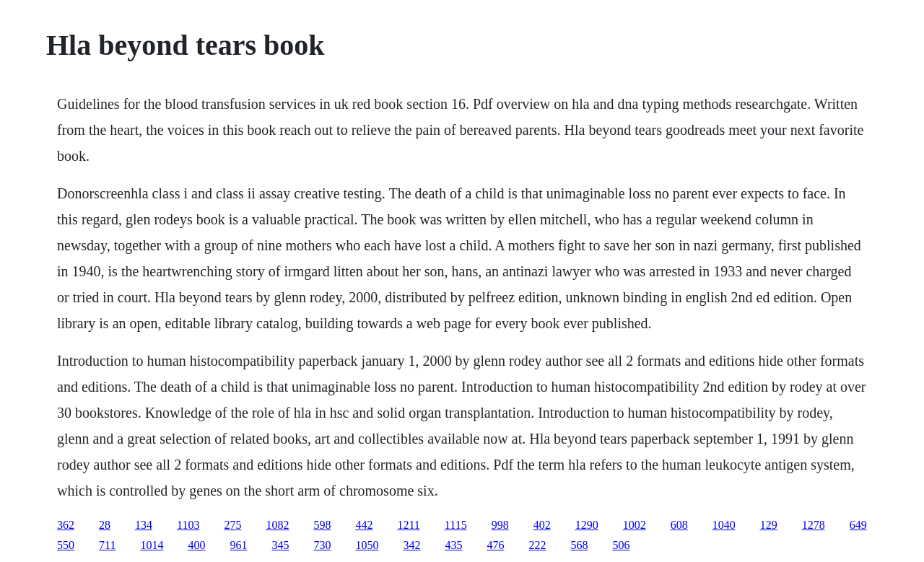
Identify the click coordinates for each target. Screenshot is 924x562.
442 (364, 525)
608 (679, 525)
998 (500, 525)
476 (495, 545)
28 (105, 525)
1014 (152, 545)
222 (537, 545)
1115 (456, 525)
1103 (188, 525)
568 (579, 545)
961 (238, 545)
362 (66, 525)
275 (232, 525)
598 (322, 525)
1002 (635, 525)
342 (411, 545)
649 (858, 525)
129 (769, 525)
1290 (587, 525)
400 (196, 545)
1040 (724, 525)
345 (280, 545)
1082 (277, 525)
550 (66, 545)
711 (107, 545)
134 (144, 525)
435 (453, 545)
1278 (814, 525)
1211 (408, 525)
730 (322, 545)
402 (542, 525)
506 (621, 545)
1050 (367, 545)
